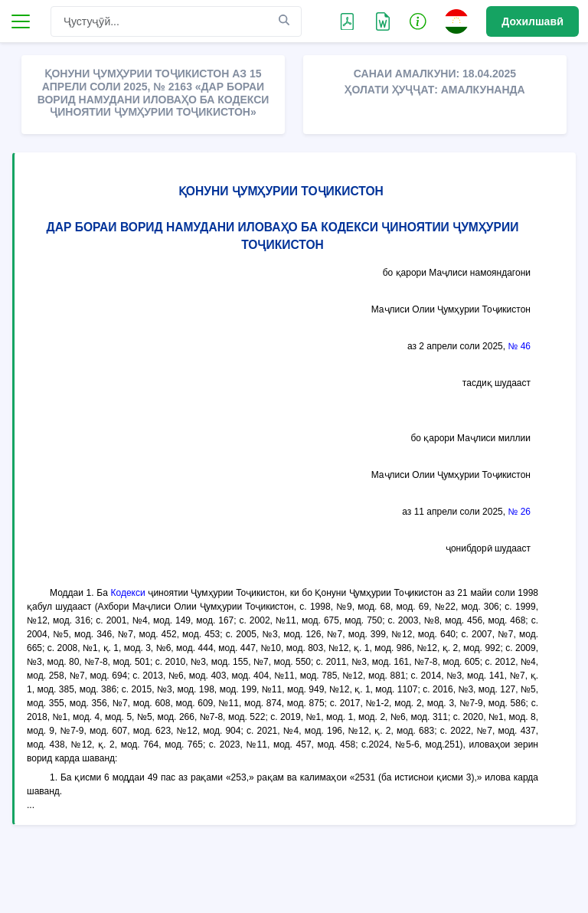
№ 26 (519, 512)
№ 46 (519, 346)
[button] (418, 21)
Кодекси (128, 593)
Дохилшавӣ (532, 21)
